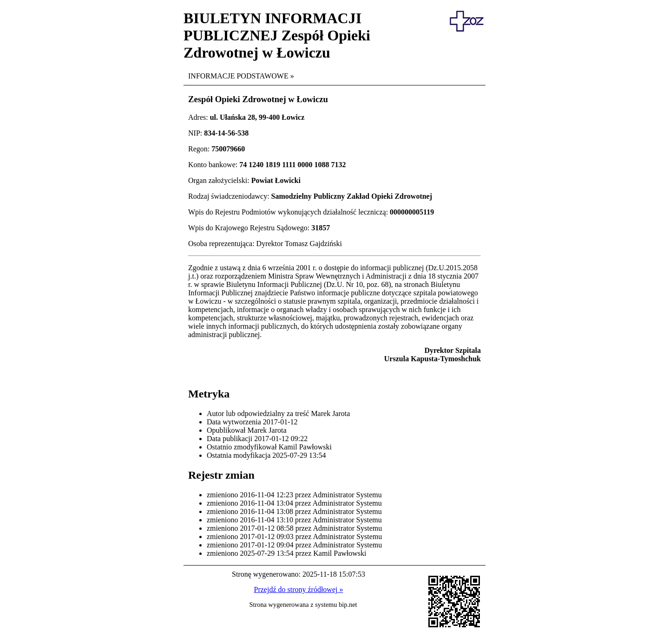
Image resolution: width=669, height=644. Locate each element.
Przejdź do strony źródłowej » (299, 589)
